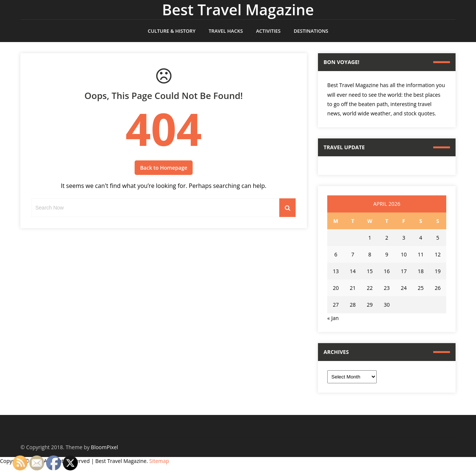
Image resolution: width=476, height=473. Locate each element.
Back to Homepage (164, 168)
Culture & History (171, 31)
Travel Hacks (226, 31)
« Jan (333, 318)
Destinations (311, 31)
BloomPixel (104, 447)
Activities (268, 31)
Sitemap (159, 461)
